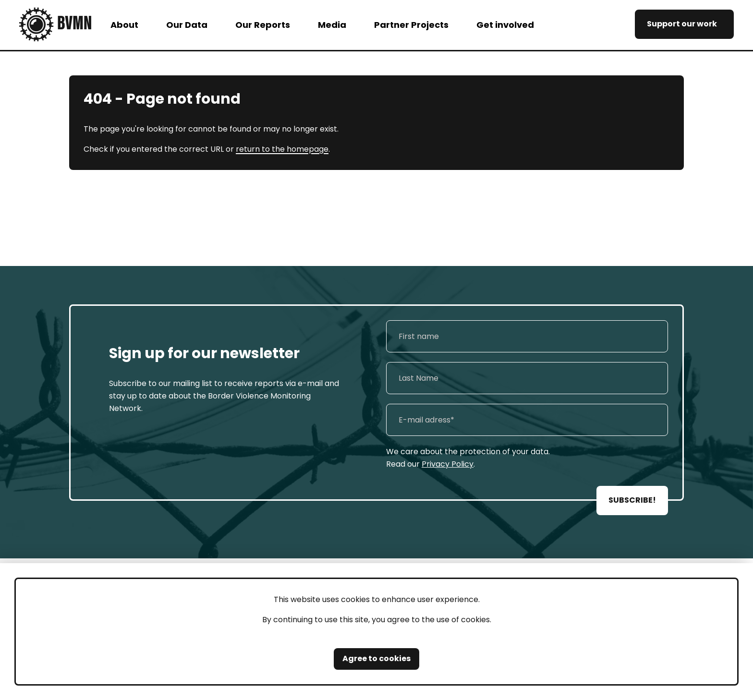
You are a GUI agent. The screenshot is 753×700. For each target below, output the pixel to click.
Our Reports (263, 25)
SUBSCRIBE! (632, 500)
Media (332, 25)
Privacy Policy (448, 464)
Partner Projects (411, 25)
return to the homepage (282, 149)
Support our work (682, 24)
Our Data (187, 25)
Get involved (505, 25)
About (124, 25)
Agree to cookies (376, 658)
